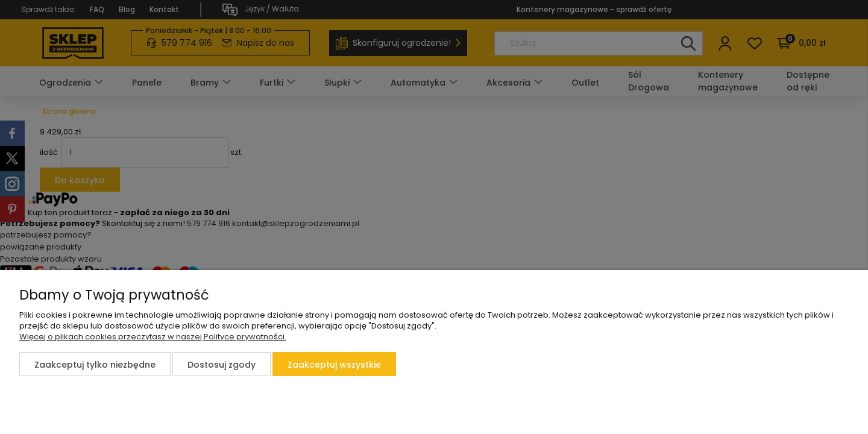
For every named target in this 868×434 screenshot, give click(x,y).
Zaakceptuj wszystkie (334, 365)
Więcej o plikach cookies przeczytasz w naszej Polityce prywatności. (153, 337)
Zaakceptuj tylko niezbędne (95, 365)
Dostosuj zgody (222, 365)
